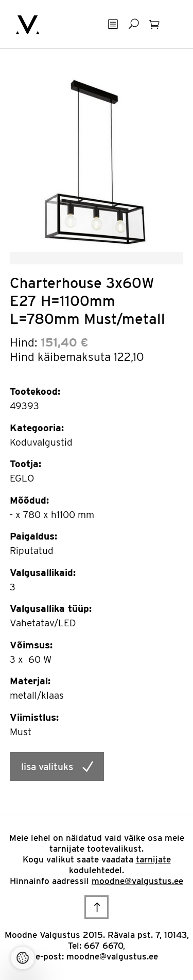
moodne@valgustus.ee (137, 881)
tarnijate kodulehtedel (120, 865)
